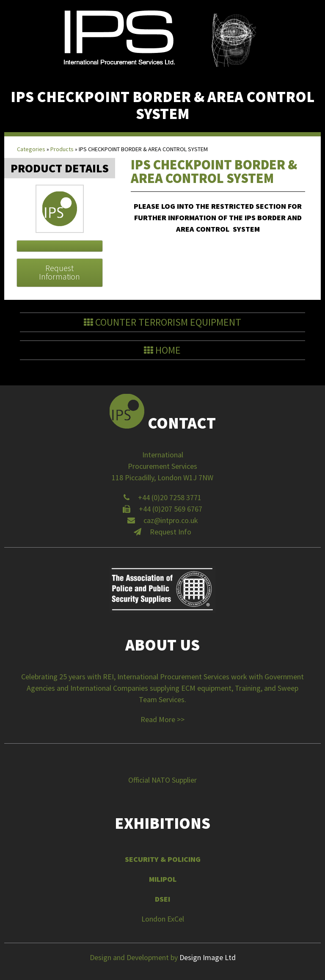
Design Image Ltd (208, 957)
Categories (31, 149)
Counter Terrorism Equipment (168, 322)
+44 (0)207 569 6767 (171, 509)
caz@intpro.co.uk (171, 520)
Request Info (171, 532)
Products (62, 149)
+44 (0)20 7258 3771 (170, 497)
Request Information (59, 272)
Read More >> (162, 719)
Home (162, 350)
